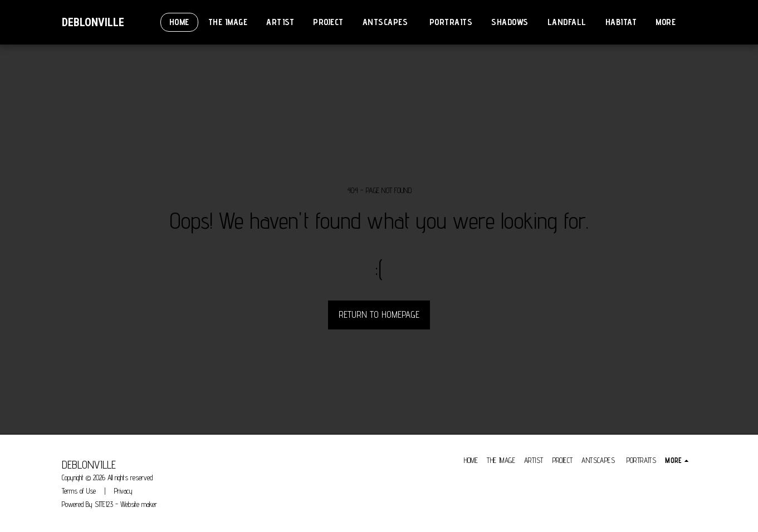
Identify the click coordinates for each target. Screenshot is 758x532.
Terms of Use (79, 491)
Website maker (139, 504)
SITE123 (104, 504)
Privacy (123, 491)
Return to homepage (379, 314)
